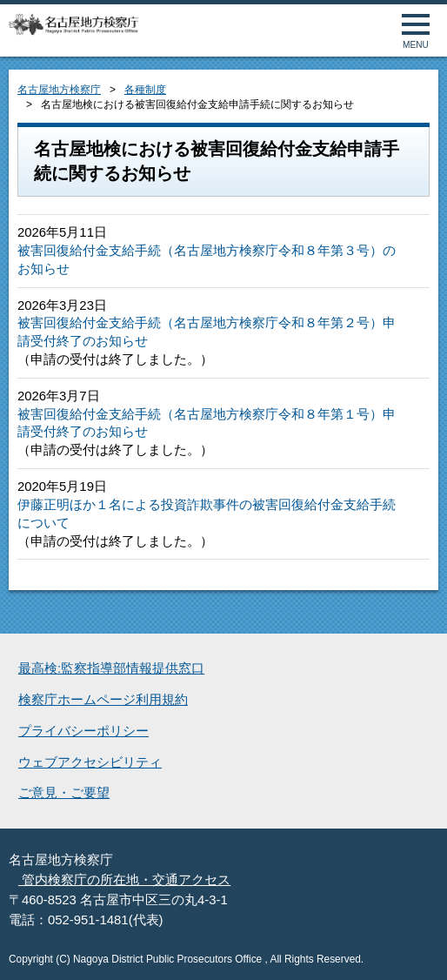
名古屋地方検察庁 (59, 90)
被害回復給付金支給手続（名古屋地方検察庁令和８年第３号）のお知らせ (207, 260)
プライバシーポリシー (83, 731)
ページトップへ (414, 947)
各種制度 (145, 90)
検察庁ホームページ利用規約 (103, 700)
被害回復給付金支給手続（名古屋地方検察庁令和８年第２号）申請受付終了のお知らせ (207, 332)
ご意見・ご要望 (64, 793)
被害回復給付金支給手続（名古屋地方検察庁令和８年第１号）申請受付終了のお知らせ (207, 423)
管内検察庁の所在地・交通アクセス (124, 880)
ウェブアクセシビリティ (90, 762)
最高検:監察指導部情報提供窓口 (111, 668)
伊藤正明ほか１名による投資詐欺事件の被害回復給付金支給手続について (207, 514)
